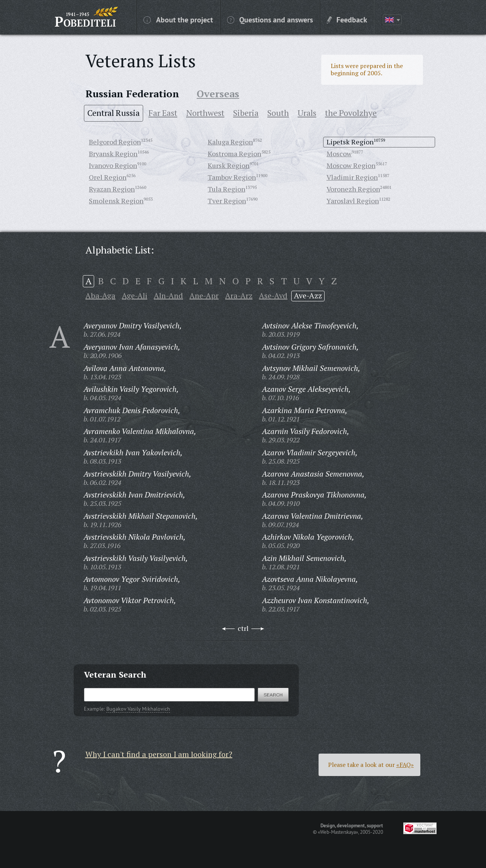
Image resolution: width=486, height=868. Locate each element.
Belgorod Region (115, 142)
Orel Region (108, 177)
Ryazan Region (112, 189)
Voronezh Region (353, 189)
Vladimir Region (352, 177)
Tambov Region (232, 177)
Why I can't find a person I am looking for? (159, 754)
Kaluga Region (230, 142)
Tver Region (227, 201)
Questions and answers (270, 19)
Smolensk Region (116, 201)
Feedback (347, 19)
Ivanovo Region (113, 165)
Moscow (339, 154)
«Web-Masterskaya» (338, 832)
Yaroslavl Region (353, 201)
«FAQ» (405, 765)
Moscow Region (351, 165)
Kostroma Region (234, 154)
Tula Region (226, 189)
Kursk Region (229, 165)
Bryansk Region (113, 154)
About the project (178, 19)
